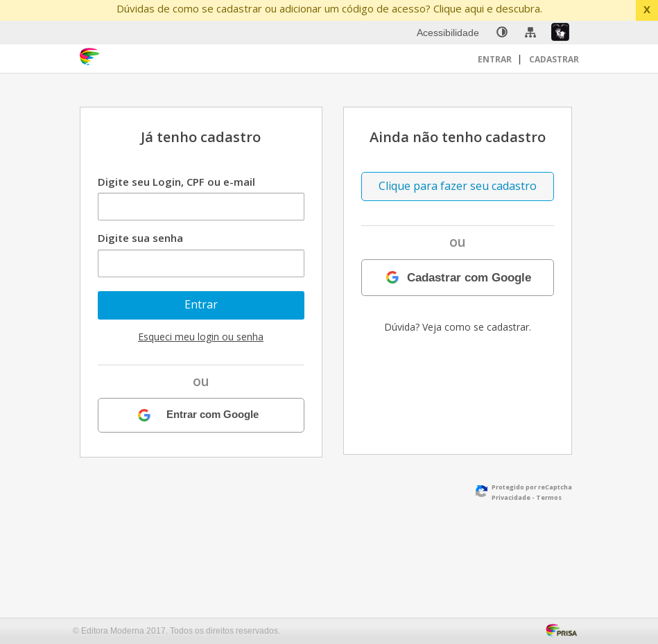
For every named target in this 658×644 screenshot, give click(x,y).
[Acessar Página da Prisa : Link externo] (564, 629)
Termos (549, 497)
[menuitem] (502, 33)
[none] (502, 33)
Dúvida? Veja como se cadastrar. (458, 327)
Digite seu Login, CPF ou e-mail (176, 182)
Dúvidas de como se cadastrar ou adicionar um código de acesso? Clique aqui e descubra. (329, 8)
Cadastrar (554, 59)
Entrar (496, 59)
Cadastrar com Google (469, 277)
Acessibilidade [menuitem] (448, 33)
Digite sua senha (140, 238)
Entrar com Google (213, 415)
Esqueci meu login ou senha (201, 337)
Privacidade (511, 497)
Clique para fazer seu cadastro (458, 186)
